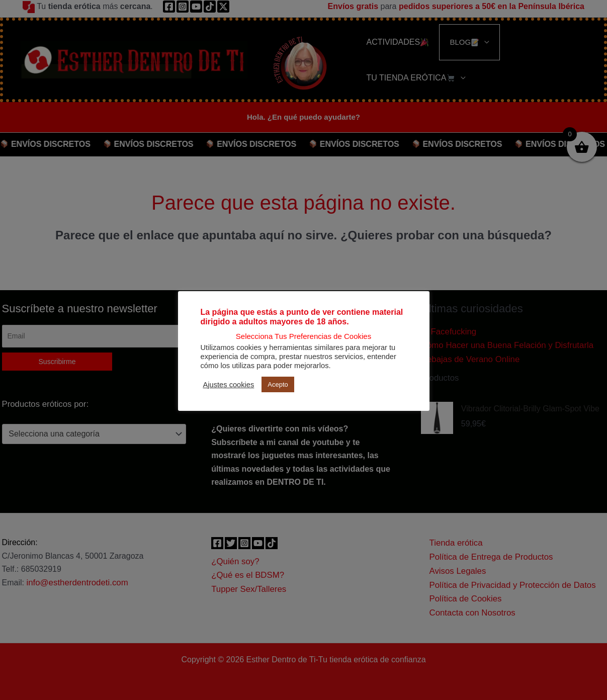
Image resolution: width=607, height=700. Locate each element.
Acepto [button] (278, 384)
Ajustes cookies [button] (229, 385)
